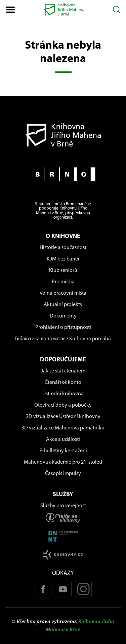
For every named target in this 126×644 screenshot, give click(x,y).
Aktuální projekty (63, 305)
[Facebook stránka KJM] (43, 589)
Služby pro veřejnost (63, 506)
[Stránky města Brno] (63, 174)
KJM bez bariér (63, 259)
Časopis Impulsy (63, 474)
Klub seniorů (63, 271)
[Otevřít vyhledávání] (117, 10)
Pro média (63, 282)
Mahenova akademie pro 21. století (63, 462)
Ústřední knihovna (63, 394)
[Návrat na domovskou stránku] (63, 135)
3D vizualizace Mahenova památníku (63, 428)
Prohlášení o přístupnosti (63, 328)
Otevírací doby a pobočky (63, 405)
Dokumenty (63, 316)
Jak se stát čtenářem (63, 371)
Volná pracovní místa (63, 293)
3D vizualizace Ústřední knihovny (63, 417)
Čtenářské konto (63, 383)
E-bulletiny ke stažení (63, 451)
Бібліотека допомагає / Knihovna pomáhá (63, 339)
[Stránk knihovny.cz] (63, 555)
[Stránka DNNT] (63, 536)
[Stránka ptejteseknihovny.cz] (63, 518)
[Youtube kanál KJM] (63, 589)
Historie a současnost (63, 248)
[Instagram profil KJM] (83, 589)
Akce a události (63, 440)
